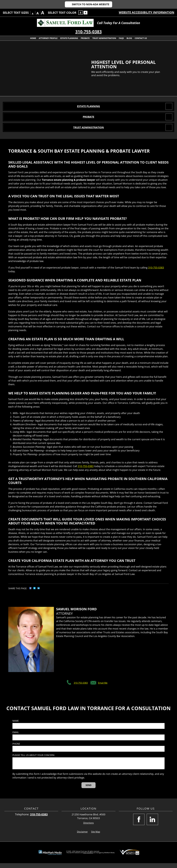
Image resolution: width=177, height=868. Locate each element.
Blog (129, 38)
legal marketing (88, 857)
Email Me (103, 688)
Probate (85, 38)
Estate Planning (69, 38)
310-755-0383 (89, 32)
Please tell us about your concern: (34, 760)
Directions (88, 828)
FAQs (121, 38)
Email (16, 737)
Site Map (96, 837)
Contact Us (141, 38)
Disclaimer (82, 837)
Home (33, 38)
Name (16, 726)
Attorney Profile (48, 38)
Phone (16, 749)
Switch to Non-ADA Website (91, 4)
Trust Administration (104, 38)
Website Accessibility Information (147, 12)
